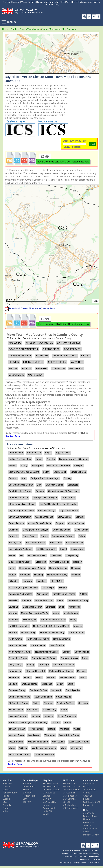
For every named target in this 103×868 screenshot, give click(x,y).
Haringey (76, 568)
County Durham (16, 523)
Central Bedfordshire (19, 498)
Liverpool (50, 607)
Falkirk (12, 555)
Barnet (39, 459)
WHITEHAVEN (76, 368)
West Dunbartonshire (38, 742)
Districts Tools (90, 816)
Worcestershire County (20, 755)
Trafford (52, 729)
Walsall (77, 729)
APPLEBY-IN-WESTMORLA (39, 343)
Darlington (14, 530)
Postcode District (51, 786)
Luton (62, 607)
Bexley (24, 466)
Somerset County (17, 690)
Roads (6, 796)
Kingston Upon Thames (64, 594)
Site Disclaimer (94, 862)
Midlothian (14, 620)
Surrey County (49, 710)
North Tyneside (57, 645)
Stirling (36, 703)
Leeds (60, 600)
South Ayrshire (73, 690)
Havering (38, 575)
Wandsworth (34, 735)
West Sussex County (79, 742)
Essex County (78, 549)
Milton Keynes (30, 620)
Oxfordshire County (18, 658)
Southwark (56, 690)
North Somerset (38, 645)
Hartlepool (25, 575)
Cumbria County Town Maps (25, 29)
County (6, 786)
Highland (76, 575)
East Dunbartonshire (36, 543)
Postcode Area (70, 783)
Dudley (44, 536)
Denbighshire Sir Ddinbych (36, 530)
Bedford (12, 466)
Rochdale (82, 671)
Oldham (66, 652)
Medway (13, 613)
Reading (30, 665)
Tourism (27, 802)
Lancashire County (44, 600)
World (46, 814)
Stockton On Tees (65, 703)
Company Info (90, 780)
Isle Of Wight (48, 588)
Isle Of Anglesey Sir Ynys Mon (23, 588)
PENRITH (26, 368)
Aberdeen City (34, 453)
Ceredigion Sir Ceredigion (45, 498)
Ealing (82, 536)
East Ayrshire (15, 543)
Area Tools (88, 813)
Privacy (87, 799)
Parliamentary (10, 793)
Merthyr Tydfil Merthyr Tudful (35, 613)
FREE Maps (69, 780)
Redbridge (44, 665)
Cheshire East (69, 498)
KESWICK (14, 362)
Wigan (12, 748)
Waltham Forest (16, 735)
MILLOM (13, 368)
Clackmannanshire (44, 517)
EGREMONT (42, 356)
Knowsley (13, 600)
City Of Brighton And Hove (21, 510)
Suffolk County (16, 710)
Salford (39, 677)
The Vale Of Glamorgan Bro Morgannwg (28, 722)
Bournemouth (60, 472)
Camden (40, 491)
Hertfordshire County (57, 575)
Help (86, 810)
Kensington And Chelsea (20, 594)
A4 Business (29, 786)
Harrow (12, 575)
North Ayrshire (15, 639)
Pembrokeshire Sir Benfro (44, 658)
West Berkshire (16, 742)
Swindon (36, 716)
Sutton (64, 710)
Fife (21, 555)
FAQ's (86, 786)
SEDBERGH (41, 368)
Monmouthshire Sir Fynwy (53, 620)
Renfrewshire (15, 671)
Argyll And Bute (63, 453)
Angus (48, 453)
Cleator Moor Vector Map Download (59, 29)
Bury (39, 485)
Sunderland (33, 710)
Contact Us (89, 783)
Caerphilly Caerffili (55, 485)
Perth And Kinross (69, 658)
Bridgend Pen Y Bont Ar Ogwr (45, 478)
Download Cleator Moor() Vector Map (32, 308)
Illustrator (88, 819)
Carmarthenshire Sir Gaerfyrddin (64, 491)
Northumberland (76, 633)
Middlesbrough (71, 613)
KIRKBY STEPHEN (57, 362)
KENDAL (85, 356)
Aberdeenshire (16, 453)
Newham (78, 626)
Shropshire (47, 684)
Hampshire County (58, 568)
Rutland (27, 677)
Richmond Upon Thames (61, 671)
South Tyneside (64, 697)
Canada (6, 808)
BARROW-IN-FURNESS (69, 343)
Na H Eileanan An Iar (19, 626)
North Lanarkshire (62, 639)
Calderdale (73, 485)
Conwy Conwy (64, 517)
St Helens (83, 703)
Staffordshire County (19, 703)
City (25, 799)
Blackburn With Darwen (59, 466)
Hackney (78, 562)
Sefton (83, 677)
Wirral (64, 748)
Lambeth (27, 600)
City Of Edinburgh (47, 510)
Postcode (7, 783)
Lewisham (14, 607)
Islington (63, 588)
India (5, 811)
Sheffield (13, 684)
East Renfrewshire (75, 543)
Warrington (50, 735)
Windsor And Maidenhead (44, 748)
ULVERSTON (58, 368)
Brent (24, 478)
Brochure (27, 790)
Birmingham (37, 466)
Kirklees (83, 594)
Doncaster (14, 536)
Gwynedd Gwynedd (60, 562)
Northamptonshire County (52, 633)
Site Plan (27, 793)
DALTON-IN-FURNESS (20, 356)
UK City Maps (70, 805)
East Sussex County (46, 549)
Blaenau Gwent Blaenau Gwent (24, 472)
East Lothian (56, 543)
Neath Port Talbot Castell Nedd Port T (51, 626)
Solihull (71, 684)
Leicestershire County (78, 600)
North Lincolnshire (17, 645)
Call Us (87, 832)
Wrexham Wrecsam (44, 755)
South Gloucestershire (19, 697)
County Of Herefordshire (40, 523)
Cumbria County (76, 523)
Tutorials (88, 825)
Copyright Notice (79, 862)
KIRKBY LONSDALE (33, 362)
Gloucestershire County (20, 562)
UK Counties (49, 793)
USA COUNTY (50, 802)
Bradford (13, 478)
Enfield (63, 549)
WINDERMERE (16, 375)
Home (5, 29)
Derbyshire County (62, 530)
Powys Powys (15, 665)
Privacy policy (66, 862)
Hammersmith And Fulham (32, 568)
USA (5, 802)
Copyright (88, 805)
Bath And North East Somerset (74, 459)
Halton (12, 568)
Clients (87, 793)
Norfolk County (28, 633)
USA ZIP (47, 799)
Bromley (68, 478)
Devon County (82, 530)
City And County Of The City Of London (58, 504)
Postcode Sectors (51, 790)
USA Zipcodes (70, 796)
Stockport (48, 703)
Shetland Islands (29, 684)
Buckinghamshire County (21, 485)
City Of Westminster (69, 510)
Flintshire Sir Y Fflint (37, 555)
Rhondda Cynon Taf (35, 671)
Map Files (8, 780)
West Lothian (58, 742)
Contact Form (13, 436)
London (47, 796)
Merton (56, 613)
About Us (88, 796)
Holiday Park (29, 796)
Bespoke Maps (30, 780)
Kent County (43, 594)
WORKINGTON (36, 375)
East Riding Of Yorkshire (20, 549)
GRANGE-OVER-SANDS (65, 356)
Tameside (49, 716)
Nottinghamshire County (47, 652)
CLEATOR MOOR (51, 349)
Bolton (46, 472)
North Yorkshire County (20, 652)
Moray (73, 620)
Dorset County (30, 536)
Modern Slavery (91, 835)
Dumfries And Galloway (63, 536)
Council (6, 790)
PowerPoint (89, 822)
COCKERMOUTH (73, 349)
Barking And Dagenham (20, 459)
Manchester (75, 607)
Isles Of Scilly (57, 581)
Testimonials (89, 790)
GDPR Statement (91, 802)
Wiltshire (23, 748)
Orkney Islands (82, 652)
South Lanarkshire (43, 697)
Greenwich (41, 562)
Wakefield (64, 729)
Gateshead (56, 555)
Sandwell (51, 677)
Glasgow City (72, 555)
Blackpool (79, 466)
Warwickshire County (69, 735)
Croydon (60, 523)
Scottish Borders (68, 677)
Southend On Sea (38, 690)
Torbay (67, 722)
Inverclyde (41, 581)
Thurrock (56, 722)
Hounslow (27, 581)
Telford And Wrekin (67, 716)
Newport (13, 633)
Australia (7, 805)
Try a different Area (20, 444)
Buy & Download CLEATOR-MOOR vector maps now (63, 162)
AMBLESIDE (15, 343)
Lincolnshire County (32, 607)
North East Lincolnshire (38, 639)
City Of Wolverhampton (20, 517)
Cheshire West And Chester (22, 504)
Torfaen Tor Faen (17, 729)
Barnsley (51, 459)
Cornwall (80, 517)
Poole (85, 658)
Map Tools (48, 780)
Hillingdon (13, 581)
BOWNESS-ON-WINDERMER (23, 349)
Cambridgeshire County (20, 491)
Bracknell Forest (79, 472)
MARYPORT (77, 362)
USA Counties (70, 799)
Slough (60, 684)
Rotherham (14, 677)
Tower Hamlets (36, 729)
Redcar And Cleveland (64, 665)
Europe (6, 799)
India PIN (47, 811)
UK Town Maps (70, 808)
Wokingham (76, 748)
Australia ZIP (49, 808)
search (93, 144)
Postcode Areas (51, 783)
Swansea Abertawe (18, 716)
